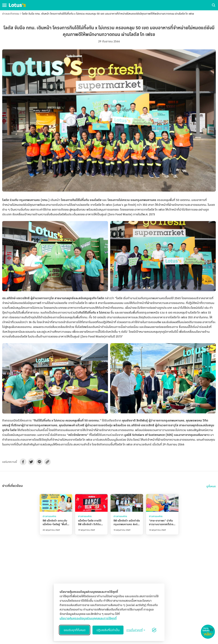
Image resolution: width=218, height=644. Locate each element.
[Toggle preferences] (136, 630)
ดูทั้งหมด (211, 486)
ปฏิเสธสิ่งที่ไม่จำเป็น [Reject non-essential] (108, 630)
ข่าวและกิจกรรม (11, 14)
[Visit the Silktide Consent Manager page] (154, 630)
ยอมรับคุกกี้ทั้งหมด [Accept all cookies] (75, 630)
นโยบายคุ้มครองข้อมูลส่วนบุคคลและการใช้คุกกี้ (88, 618)
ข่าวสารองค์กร (49, 516)
